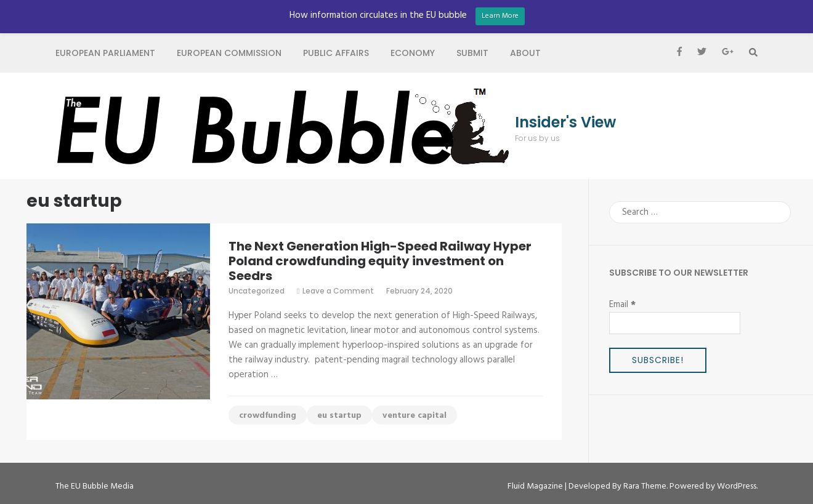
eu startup (339, 416)
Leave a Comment (338, 291)
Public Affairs (336, 53)
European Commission (229, 53)
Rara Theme (645, 486)
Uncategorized (257, 291)
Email (622, 305)
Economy (413, 53)
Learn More (500, 16)
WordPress (737, 486)
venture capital (415, 416)
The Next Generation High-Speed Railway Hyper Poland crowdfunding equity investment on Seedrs (380, 261)
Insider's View (565, 122)
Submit (472, 53)
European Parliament (105, 53)
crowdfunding (268, 416)
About (525, 53)
